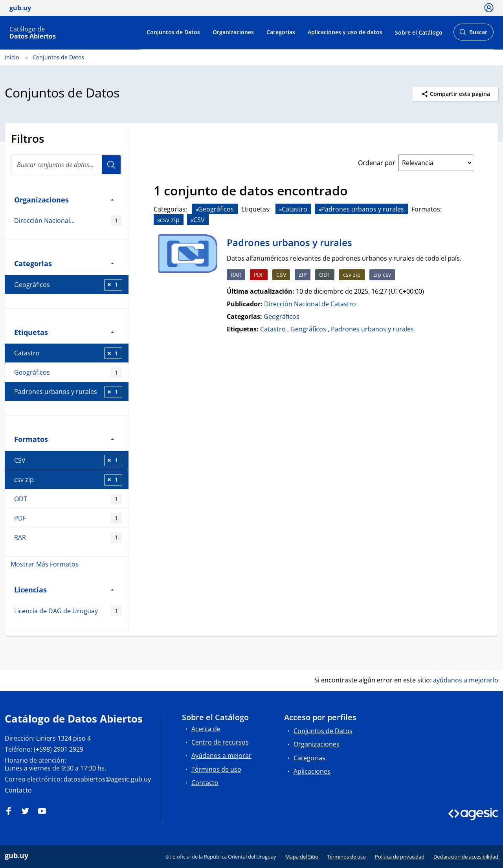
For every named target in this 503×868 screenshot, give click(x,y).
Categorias (281, 32)
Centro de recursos (220, 742)
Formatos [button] (64, 439)
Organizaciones (233, 32)
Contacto (18, 790)
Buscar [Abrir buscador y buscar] (473, 34)
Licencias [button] (64, 589)
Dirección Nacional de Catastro (310, 304)
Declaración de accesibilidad (466, 857)
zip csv (382, 275)
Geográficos (68, 285)
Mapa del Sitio (302, 857)
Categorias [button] (64, 263)
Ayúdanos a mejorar (221, 756)
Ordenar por (377, 163)
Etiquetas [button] (64, 332)
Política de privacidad (400, 857)
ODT (68, 499)
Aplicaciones (312, 771)
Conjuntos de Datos (173, 32)
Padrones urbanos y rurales (68, 392)
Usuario (111, 165)
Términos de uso (216, 769)
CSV (68, 461)
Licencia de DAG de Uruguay (68, 611)
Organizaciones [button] (64, 200)
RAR (68, 538)
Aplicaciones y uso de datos (345, 32)
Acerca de (206, 729)
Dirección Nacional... (68, 221)
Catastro (68, 353)
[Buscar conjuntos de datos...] (66, 165)
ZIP (303, 275)
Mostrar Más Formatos (45, 564)
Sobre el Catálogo (419, 32)
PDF (68, 518)
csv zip (68, 480)
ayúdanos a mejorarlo (466, 680)
